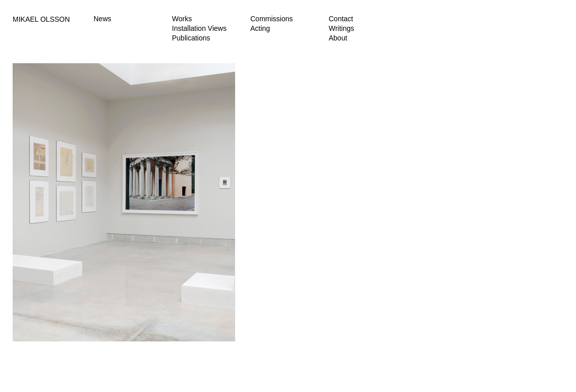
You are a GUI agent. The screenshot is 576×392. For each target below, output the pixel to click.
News (102, 19)
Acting (260, 28)
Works (182, 19)
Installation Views (199, 28)
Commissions (272, 19)
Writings (341, 28)
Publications (191, 38)
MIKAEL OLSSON (41, 19)
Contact (341, 19)
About (338, 38)
